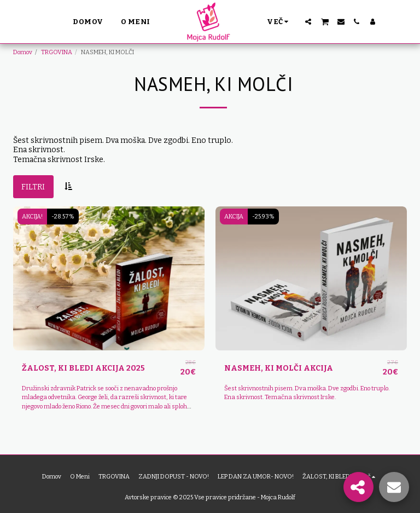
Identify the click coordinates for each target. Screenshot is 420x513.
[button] (308, 22)
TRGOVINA (57, 52)
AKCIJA (234, 217)
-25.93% (263, 217)
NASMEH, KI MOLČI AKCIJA (279, 368)
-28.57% (63, 217)
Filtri (33, 187)
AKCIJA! (32, 217)
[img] (109, 278)
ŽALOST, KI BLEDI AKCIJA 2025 (83, 368)
